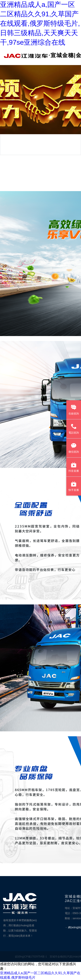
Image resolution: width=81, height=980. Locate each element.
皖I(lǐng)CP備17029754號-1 (31, 957)
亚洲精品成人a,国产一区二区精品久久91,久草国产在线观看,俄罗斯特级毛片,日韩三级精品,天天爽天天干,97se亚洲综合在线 (40, 23)
